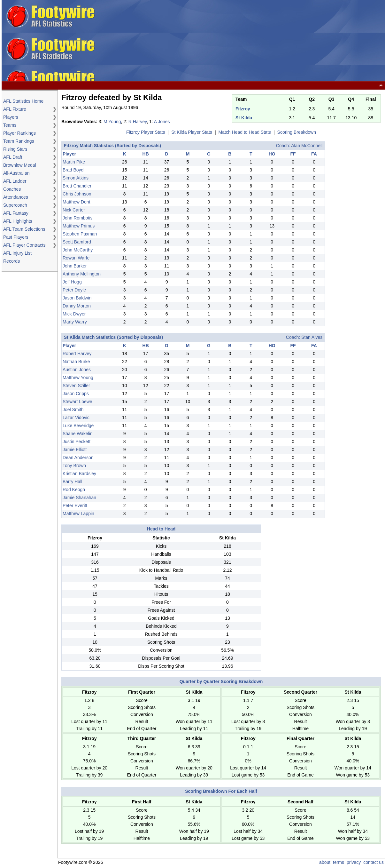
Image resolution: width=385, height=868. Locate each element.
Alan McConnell (307, 146)
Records (12, 261)
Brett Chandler (77, 186)
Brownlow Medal (20, 165)
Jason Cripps (76, 394)
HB (146, 154)
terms (339, 862)
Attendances (16, 197)
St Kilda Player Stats (192, 132)
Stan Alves (312, 337)
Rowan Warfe (76, 258)
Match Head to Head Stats (245, 132)
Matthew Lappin (78, 514)
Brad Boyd (73, 170)
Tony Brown (74, 466)
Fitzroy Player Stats (146, 132)
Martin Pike (74, 162)
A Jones (162, 122)
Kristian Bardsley (79, 474)
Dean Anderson (78, 458)
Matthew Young (78, 378)
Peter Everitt (75, 506)
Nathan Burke (76, 362)
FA (314, 154)
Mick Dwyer (74, 314)
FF (293, 154)
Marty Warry (75, 322)
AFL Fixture (15, 109)
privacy (354, 862)
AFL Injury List (17, 253)
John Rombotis (77, 218)
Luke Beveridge (78, 426)
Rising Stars (15, 149)
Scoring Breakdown (297, 132)
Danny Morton (77, 306)
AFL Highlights (18, 221)
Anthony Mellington (82, 274)
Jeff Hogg (72, 282)
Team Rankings (19, 141)
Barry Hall (72, 482)
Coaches (12, 189)
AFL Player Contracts (24, 245)
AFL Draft (13, 157)
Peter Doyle (74, 290)
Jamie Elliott (75, 450)
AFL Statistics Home (23, 101)
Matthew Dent (76, 202)
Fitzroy (243, 109)
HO (272, 154)
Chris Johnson (77, 194)
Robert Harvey (77, 354)
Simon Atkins (76, 178)
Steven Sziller (76, 386)
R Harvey (138, 122)
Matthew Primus (79, 226)
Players (11, 117)
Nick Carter (74, 210)
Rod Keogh (74, 490)
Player (69, 154)
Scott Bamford (77, 242)
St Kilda (244, 118)
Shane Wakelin (78, 434)
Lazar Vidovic (76, 418)
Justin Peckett (77, 442)
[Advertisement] (241, 41)
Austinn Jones (77, 370)
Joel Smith (73, 410)
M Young (112, 122)
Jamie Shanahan (79, 498)
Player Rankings (19, 133)
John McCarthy (78, 250)
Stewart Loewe (77, 402)
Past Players (16, 237)
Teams (10, 125)
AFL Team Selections (24, 229)
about (325, 862)
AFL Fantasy (16, 213)
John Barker (75, 266)
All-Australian (16, 173)
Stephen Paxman (80, 234)
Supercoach (15, 205)
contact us (373, 862)
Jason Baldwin (77, 298)
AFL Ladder (15, 181)
